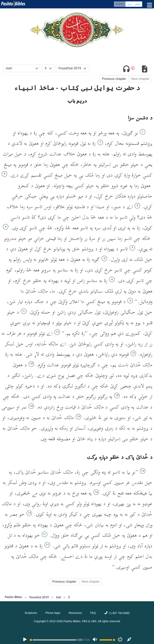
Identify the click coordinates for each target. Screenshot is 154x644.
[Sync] (129, 640)
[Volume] (95, 640)
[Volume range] (107, 640)
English (120, 4)
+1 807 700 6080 (117, 613)
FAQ (93, 613)
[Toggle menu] (149, 5)
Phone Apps (53, 613)
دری (130, 4)
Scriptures (31, 613)
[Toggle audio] (126, 70)
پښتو (138, 4)
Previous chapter (114, 79)
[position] (53, 640)
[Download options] (144, 70)
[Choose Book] (23, 68)
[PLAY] (25, 640)
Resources (75, 613)
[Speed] (120, 640)
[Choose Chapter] (49, 68)
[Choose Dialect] (73, 68)
